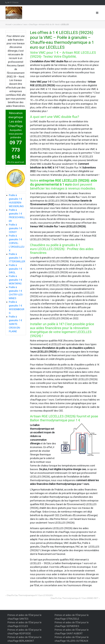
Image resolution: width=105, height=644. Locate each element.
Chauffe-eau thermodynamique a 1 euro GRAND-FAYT (74, 598)
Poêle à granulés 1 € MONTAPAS (15, 280)
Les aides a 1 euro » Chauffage (25, 24)
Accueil (8, 24)
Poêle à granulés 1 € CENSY (15, 228)
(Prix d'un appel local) (16, 162)
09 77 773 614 (13, 3)
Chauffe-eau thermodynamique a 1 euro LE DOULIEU (30, 595)
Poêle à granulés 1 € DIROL (15, 269)
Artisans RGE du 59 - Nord (49, 24)
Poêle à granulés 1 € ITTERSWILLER (17, 258)
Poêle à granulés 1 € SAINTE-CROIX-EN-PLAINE (15, 324)
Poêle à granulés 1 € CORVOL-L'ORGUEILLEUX (17, 243)
